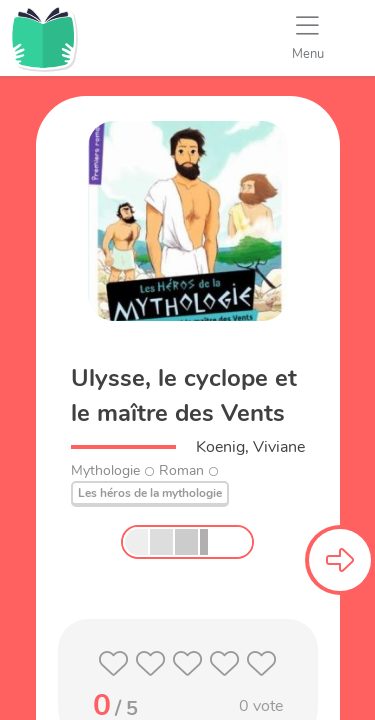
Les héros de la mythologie (150, 493)
